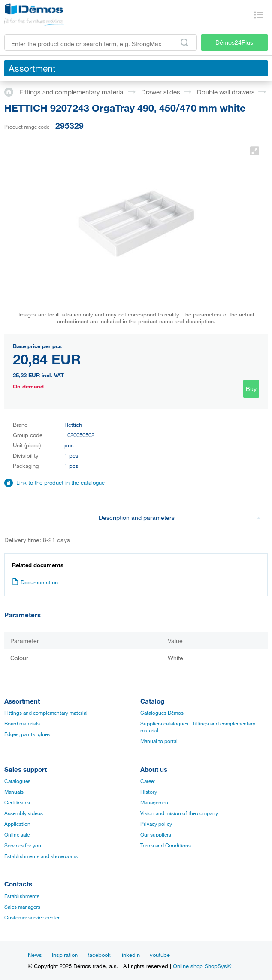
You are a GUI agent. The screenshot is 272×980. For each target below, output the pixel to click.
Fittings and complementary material (72, 92)
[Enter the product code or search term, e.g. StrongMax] (101, 42)
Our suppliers (156, 834)
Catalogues (17, 781)
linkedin (130, 955)
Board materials (22, 723)
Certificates (17, 802)
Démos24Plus (234, 42)
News (35, 955)
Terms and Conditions (166, 845)
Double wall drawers (226, 92)
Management (155, 802)
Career (148, 781)
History (149, 792)
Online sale (17, 834)
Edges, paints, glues (27, 734)
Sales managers (22, 907)
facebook (99, 955)
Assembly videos (24, 813)
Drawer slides (161, 92)
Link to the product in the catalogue (60, 482)
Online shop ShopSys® (202, 966)
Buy (251, 389)
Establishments (22, 896)
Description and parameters (180, 517)
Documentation (35, 582)
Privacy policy (156, 824)
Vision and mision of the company (179, 813)
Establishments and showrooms (41, 856)
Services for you (23, 845)
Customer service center (32, 917)
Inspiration (65, 955)
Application (17, 824)
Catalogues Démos (162, 713)
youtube (160, 955)
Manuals (14, 792)
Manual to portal (159, 741)
